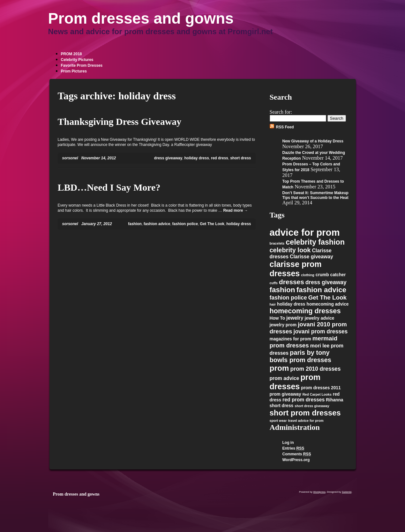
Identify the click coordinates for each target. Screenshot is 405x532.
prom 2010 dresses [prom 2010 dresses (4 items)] (316, 369)
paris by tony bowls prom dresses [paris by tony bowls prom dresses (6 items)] (300, 356)
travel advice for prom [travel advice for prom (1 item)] (306, 421)
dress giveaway (168, 158)
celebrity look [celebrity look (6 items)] (290, 250)
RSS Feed (285, 127)
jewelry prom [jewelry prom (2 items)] (283, 325)
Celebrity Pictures (77, 60)
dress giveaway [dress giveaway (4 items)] (326, 282)
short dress (240, 158)
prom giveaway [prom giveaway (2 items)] (285, 394)
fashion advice (157, 224)
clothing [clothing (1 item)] (307, 275)
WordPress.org (296, 460)
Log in (288, 443)
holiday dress (196, 158)
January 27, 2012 (97, 224)
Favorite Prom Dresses (82, 65)
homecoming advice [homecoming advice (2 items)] (328, 304)
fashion (135, 224)
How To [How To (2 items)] (277, 318)
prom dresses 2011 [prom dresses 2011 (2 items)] (321, 388)
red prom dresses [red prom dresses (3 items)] (304, 400)
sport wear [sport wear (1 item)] (278, 421)
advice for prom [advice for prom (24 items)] (305, 232)
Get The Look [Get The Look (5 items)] (327, 297)
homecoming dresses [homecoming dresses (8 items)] (305, 311)
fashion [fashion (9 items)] (282, 290)
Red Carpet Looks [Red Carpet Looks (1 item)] (317, 394)
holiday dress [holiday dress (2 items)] (291, 304)
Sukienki (347, 492)
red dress (220, 158)
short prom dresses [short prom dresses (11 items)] (305, 413)
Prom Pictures (74, 71)
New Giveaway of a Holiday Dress (313, 141)
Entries (293, 448)
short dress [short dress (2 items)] (282, 406)
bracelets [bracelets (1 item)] (277, 243)
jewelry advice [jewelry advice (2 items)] (319, 318)
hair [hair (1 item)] (273, 304)
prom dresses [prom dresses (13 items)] (295, 382)
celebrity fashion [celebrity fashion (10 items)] (315, 242)
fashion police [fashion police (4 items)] (288, 298)
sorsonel (70, 158)
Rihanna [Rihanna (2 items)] (334, 400)
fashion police (185, 224)
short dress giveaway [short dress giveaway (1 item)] (312, 406)
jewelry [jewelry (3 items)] (295, 318)
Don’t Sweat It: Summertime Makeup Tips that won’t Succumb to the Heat (315, 195)
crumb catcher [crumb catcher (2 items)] (331, 275)
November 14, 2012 (99, 158)
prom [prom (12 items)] (279, 368)
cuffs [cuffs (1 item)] (274, 283)
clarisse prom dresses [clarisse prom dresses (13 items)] (296, 269)
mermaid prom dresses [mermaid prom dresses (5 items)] (304, 342)
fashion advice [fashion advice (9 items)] (322, 290)
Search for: (281, 112)
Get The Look (212, 224)
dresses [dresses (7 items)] (292, 282)
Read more (235, 210)
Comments (297, 454)
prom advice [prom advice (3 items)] (285, 378)
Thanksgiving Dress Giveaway (120, 122)
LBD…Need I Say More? (109, 187)
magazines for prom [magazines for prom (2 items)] (290, 339)
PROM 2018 (71, 54)
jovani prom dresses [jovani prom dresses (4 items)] (321, 331)
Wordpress (319, 492)
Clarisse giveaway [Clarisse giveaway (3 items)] (311, 257)
